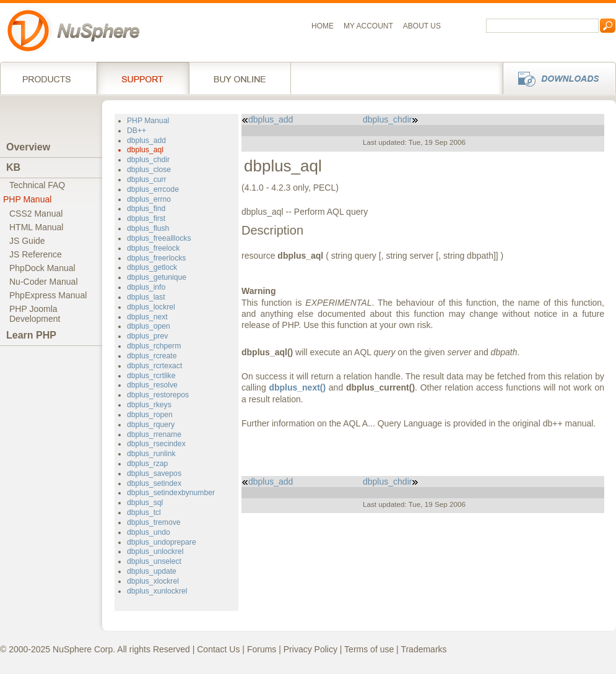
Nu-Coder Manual (44, 282)
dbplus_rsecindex (156, 444)
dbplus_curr (147, 179)
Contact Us (218, 649)
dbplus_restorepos (158, 395)
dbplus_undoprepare (162, 542)
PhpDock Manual (42, 268)
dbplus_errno (149, 199)
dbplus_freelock (153, 248)
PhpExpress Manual (48, 295)
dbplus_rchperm (154, 346)
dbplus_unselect (154, 561)
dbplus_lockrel (151, 307)
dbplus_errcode (153, 189)
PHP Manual (27, 199)
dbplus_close (149, 170)
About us (422, 26)
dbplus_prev (147, 336)
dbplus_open (149, 326)
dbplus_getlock (152, 267)
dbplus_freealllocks (159, 238)
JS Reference (36, 254)
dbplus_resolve (152, 385)
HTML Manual (36, 227)
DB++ (137, 131)
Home (323, 26)
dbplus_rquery (151, 425)
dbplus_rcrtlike (151, 376)
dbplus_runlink (151, 454)
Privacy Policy (310, 649)
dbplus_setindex (154, 483)
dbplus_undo (149, 532)
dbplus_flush (148, 228)
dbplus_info (146, 287)
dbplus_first (146, 218)
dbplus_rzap (147, 464)
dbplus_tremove (154, 522)
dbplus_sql (145, 503)
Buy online (240, 78)
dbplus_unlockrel (155, 551)
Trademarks (423, 649)
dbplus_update (152, 571)
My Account (368, 26)
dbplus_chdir (148, 160)
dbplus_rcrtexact (154, 366)
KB (13, 167)
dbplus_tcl (144, 512)
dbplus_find (146, 209)
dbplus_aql (145, 150)
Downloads (556, 78)
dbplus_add (146, 140)
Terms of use (369, 649)
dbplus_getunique (157, 277)
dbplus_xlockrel (153, 581)
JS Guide (27, 241)
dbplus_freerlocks (156, 258)
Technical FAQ (37, 185)
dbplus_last (146, 297)
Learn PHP (31, 335)
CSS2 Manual (36, 214)
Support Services (143, 78)
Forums (262, 649)
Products (48, 78)
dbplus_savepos (154, 473)
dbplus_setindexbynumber (171, 493)
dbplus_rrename (154, 434)
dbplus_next (147, 317)
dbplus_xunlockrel (157, 591)
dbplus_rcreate (152, 356)
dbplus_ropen (150, 415)
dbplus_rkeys (149, 405)
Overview (28, 147)
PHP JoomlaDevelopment (35, 314)
